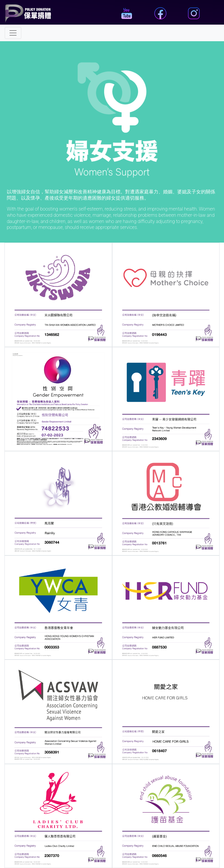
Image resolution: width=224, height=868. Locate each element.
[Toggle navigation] (13, 33)
